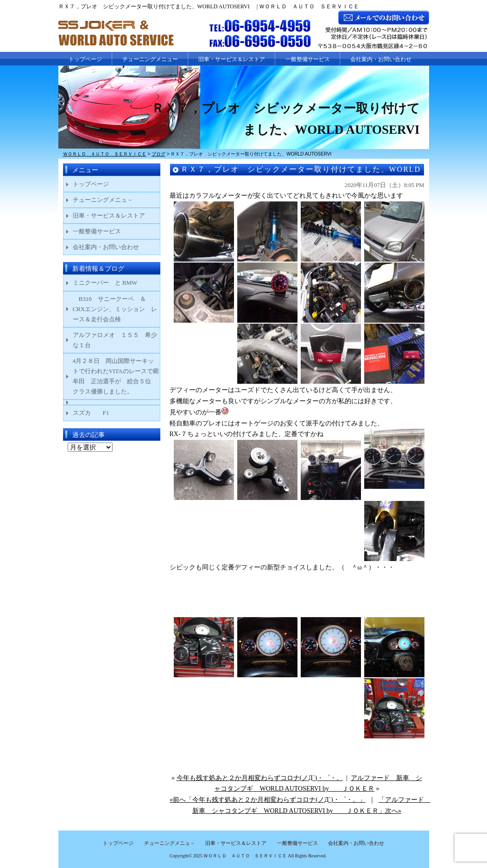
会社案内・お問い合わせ (381, 59)
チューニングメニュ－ (103, 200)
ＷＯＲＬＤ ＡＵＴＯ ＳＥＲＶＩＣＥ (245, 856)
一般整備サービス (308, 59)
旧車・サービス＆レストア (232, 59)
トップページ (85, 59)
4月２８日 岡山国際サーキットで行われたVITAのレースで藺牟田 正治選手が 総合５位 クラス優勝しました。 (116, 376)
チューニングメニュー (150, 59)
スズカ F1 (97, 413)
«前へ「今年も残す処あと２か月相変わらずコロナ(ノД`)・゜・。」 (268, 800)
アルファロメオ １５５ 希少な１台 (115, 340)
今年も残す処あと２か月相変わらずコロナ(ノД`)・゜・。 (260, 778)
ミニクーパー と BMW (105, 283)
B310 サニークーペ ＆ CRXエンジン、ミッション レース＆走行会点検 (115, 309)
